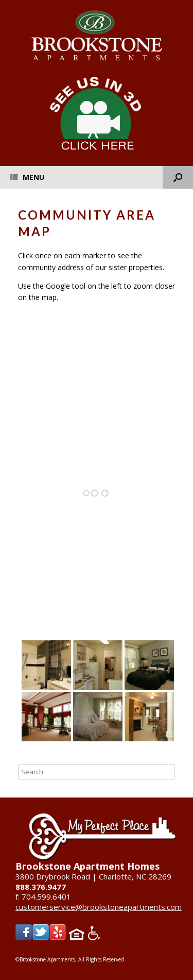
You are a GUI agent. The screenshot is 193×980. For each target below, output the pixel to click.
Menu (27, 177)
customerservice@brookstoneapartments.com (99, 907)
